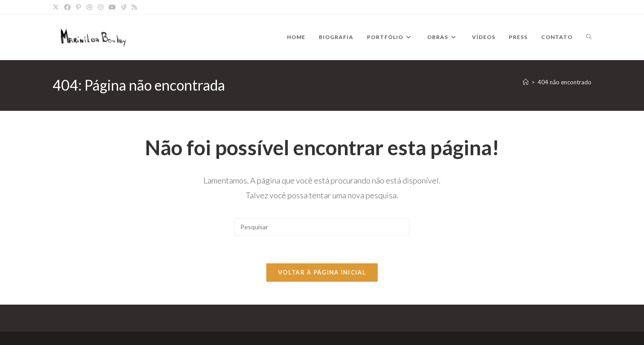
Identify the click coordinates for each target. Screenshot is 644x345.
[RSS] (134, 7)
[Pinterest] (78, 7)
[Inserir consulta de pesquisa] (322, 227)
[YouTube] (112, 7)
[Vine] (124, 7)
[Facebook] (67, 7)
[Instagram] (101, 7)
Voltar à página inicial (322, 272)
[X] (57, 7)
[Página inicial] (526, 82)
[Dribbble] (89, 7)
